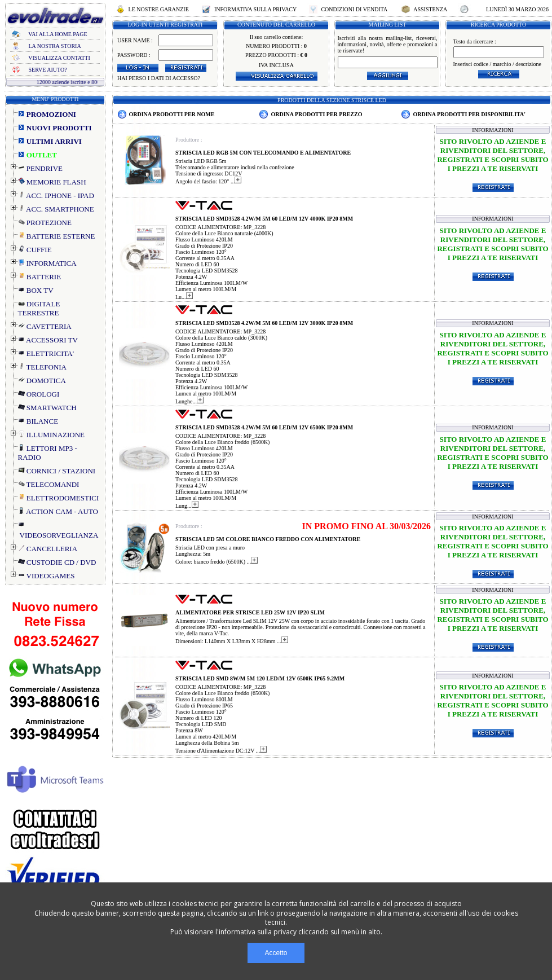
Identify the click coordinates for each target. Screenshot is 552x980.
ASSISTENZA (430, 9)
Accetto (276, 953)
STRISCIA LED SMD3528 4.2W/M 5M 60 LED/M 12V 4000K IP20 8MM (264, 219)
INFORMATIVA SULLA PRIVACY (255, 9)
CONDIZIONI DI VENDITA (354, 9)
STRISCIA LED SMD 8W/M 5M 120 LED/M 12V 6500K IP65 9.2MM (260, 678)
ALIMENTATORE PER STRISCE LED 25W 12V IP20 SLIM (250, 612)
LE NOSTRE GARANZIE (158, 9)
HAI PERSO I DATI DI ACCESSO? (159, 78)
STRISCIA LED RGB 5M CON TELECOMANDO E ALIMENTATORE (263, 153)
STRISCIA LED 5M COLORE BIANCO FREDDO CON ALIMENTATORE (268, 539)
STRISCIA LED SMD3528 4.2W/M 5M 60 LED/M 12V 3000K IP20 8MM (264, 323)
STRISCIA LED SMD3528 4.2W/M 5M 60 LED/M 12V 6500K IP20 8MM (264, 427)
